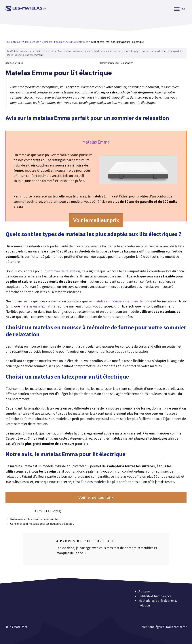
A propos (144, 591)
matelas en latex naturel (38, 306)
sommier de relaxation (64, 271)
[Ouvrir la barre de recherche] (184, 9)
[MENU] (177, 9)
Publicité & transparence (155, 596)
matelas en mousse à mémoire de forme (123, 301)
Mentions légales (153, 627)
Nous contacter (176, 627)
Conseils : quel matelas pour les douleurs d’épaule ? (42, 524)
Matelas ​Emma (96, 142)
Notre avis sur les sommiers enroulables (35, 519)
